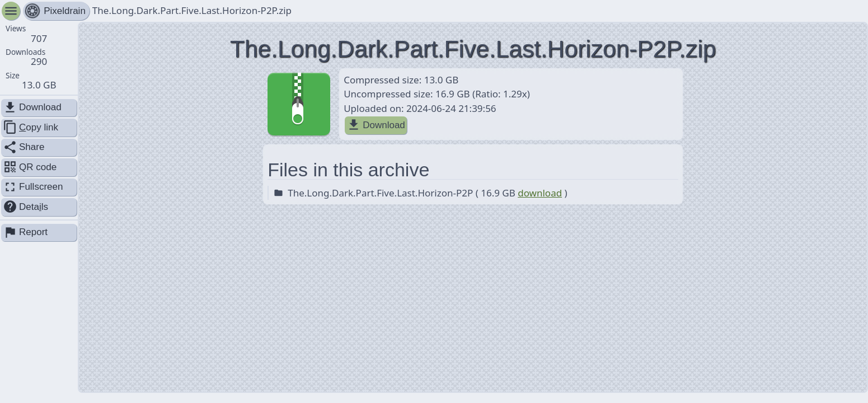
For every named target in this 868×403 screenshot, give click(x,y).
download (540, 193)
